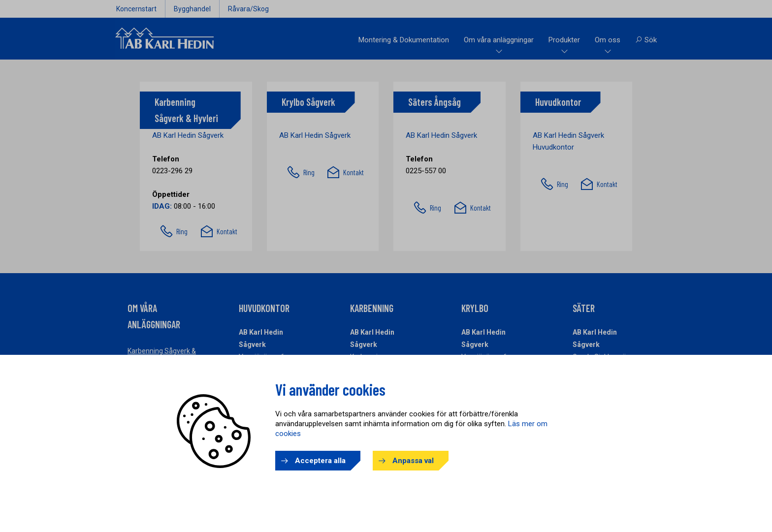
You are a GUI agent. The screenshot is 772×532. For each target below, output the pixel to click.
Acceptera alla (320, 461)
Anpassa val (413, 461)
